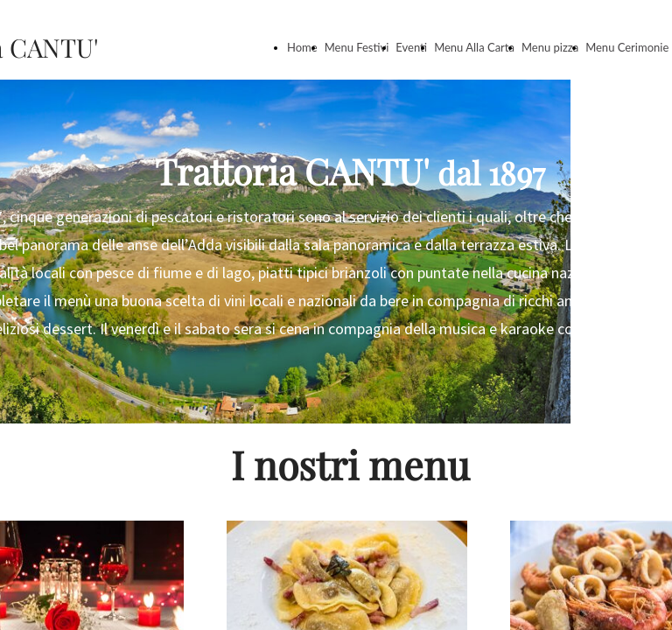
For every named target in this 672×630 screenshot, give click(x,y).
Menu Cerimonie (627, 47)
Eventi (411, 47)
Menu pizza (550, 47)
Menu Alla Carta (474, 47)
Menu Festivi (357, 47)
